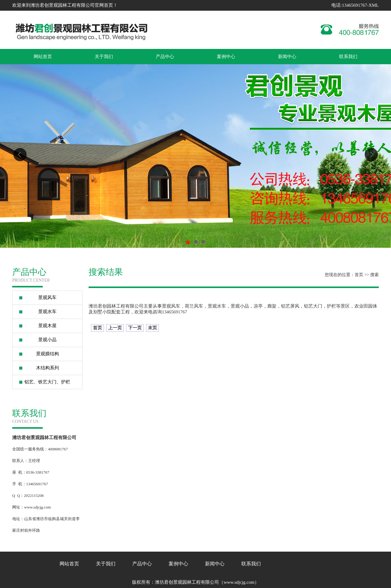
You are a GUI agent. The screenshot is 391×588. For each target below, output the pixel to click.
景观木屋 (47, 326)
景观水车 (47, 312)
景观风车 (47, 298)
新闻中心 (287, 57)
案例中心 (226, 57)
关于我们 (104, 57)
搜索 (375, 275)
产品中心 (165, 57)
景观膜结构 (48, 354)
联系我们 (348, 57)
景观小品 (47, 340)
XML (374, 5)
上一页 (115, 328)
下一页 (135, 328)
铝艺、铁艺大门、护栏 (47, 382)
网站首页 (43, 57)
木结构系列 (48, 368)
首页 (359, 275)
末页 (152, 328)
